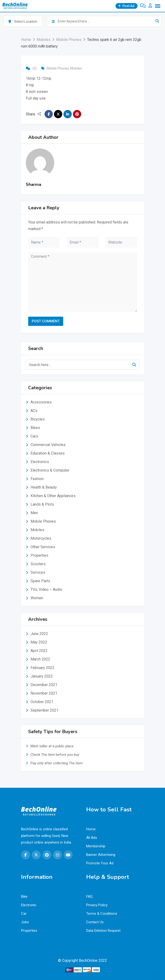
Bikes (35, 428)
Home (91, 829)
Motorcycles (41, 538)
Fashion (37, 479)
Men (34, 513)
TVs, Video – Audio (46, 589)
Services (38, 572)
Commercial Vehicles (48, 445)
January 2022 (42, 676)
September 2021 (45, 710)
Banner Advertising (101, 855)
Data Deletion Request (103, 931)
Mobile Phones (58, 68)
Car (24, 914)
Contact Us (95, 922)
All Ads (92, 838)
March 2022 (40, 659)
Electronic (29, 905)
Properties (39, 555)
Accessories (41, 402)
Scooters (38, 564)
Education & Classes (48, 453)
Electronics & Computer (50, 470)
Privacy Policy (97, 905)
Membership (96, 846)
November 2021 (44, 693)
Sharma (33, 184)
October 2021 (42, 702)
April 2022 (39, 651)
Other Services (43, 547)
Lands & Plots (42, 504)
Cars (34, 436)
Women (37, 598)
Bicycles (38, 419)
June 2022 (39, 634)
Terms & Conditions (102, 914)
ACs (34, 411)
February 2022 (42, 668)
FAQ (89, 897)
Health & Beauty (44, 487)
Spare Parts (40, 581)
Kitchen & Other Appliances (53, 496)
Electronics (40, 462)
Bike (24, 897)
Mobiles (76, 68)
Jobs (25, 922)
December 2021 (44, 685)
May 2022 (39, 642)
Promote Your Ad (100, 863)
